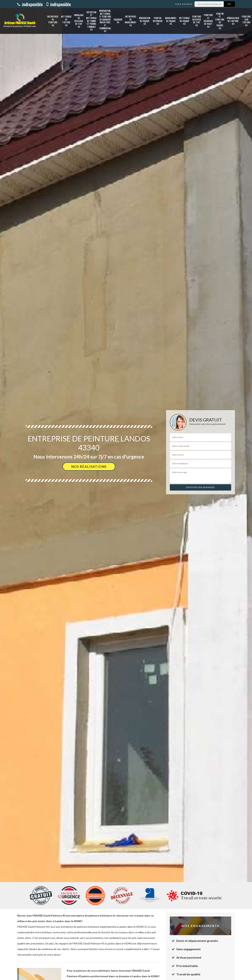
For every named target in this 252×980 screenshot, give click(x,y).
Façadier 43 (118, 21)
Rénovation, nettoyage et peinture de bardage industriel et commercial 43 (105, 21)
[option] (126, 490)
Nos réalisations (89, 467)
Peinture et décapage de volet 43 (208, 21)
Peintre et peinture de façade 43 (220, 21)
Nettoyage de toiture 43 (66, 21)
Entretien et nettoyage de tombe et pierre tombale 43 (91, 21)
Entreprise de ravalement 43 (131, 21)
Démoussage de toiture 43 (233, 21)
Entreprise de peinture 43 (53, 21)
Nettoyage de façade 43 (184, 21)
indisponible (30, 4)
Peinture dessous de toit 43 (197, 21)
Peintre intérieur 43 (158, 21)
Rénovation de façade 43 (145, 21)
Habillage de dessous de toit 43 (79, 21)
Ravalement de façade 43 (171, 21)
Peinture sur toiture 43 (246, 21)
